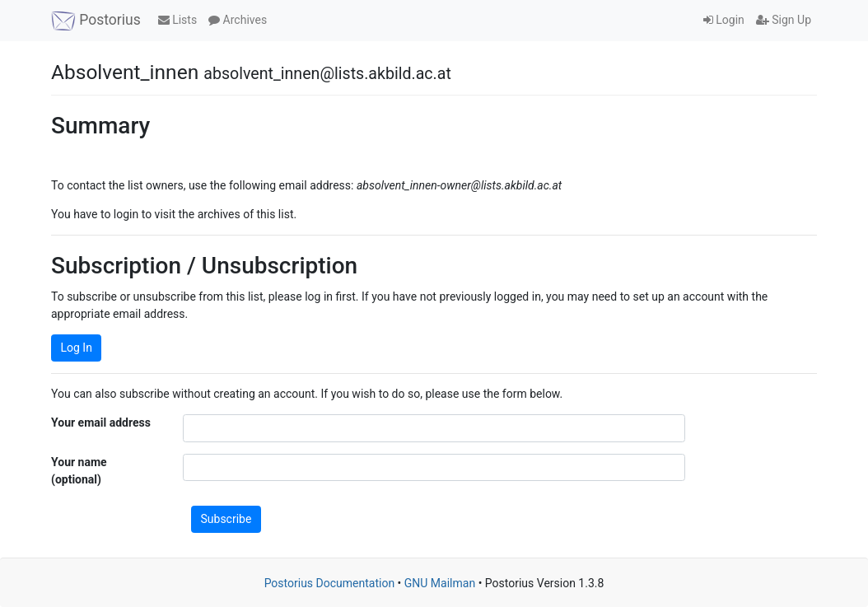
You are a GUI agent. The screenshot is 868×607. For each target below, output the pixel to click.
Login (724, 20)
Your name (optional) (79, 471)
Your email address (101, 423)
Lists (177, 20)
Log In (77, 348)
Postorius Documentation (330, 583)
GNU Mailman (440, 583)
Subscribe (226, 519)
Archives (238, 20)
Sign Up (784, 20)
